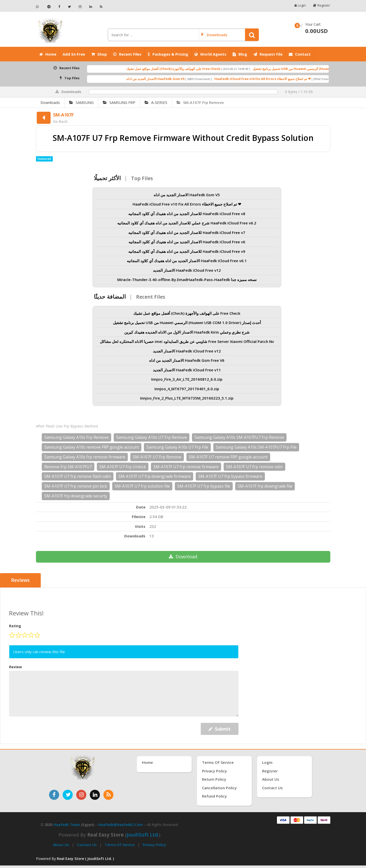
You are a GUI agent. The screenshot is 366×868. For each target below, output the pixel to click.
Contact (300, 54)
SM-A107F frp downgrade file (265, 486)
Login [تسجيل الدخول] (267, 762)
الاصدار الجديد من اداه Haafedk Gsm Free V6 (187, 360)
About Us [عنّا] (271, 779)
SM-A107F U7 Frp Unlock (123, 467)
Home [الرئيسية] (48, 54)
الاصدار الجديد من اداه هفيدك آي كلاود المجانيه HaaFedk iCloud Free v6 (187, 242)
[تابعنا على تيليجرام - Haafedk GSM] (49, 7)
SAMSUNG (81, 102)
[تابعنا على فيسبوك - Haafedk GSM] (59, 7)
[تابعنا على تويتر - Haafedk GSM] (70, 7)
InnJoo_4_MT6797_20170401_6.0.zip (187, 389)
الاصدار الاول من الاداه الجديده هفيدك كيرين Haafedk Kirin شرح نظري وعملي (187, 332)
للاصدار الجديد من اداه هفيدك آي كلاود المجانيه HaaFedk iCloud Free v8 (187, 214)
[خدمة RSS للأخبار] (108, 795)
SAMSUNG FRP (119, 102)
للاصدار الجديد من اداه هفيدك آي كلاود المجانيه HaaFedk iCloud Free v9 (187, 251)
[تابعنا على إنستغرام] (81, 795)
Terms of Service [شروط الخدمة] (218, 762)
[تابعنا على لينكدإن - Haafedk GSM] (91, 7)
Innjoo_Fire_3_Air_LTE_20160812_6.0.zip (187, 379)
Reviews (21, 580)
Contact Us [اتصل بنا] (272, 787)
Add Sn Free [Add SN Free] (74, 54)
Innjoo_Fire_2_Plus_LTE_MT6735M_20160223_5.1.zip (187, 398)
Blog (240, 54)
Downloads (50, 102)
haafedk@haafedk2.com (121, 825)
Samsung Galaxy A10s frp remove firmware (85, 457)
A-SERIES (156, 102)
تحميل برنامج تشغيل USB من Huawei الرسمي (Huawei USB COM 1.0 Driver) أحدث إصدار (187, 323)
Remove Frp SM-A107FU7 (68, 467)
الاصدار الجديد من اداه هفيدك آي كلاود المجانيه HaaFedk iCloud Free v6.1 (187, 261)
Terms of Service (120, 845)
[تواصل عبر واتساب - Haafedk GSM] (39, 7)
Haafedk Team (67, 825)
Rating (15, 626)
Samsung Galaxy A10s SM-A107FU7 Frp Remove (239, 437)
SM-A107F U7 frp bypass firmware (230, 476)
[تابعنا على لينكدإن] (95, 795)
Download (183, 557)
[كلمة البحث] (153, 35)
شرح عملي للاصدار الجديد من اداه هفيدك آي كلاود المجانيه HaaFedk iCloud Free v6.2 (187, 223)
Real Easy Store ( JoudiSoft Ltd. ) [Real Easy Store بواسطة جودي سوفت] (85, 859)
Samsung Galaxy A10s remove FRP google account (92, 447)
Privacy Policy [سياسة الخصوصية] (214, 771)
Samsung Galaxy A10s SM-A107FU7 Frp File (256, 447)
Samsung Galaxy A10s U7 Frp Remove (152, 437)
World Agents (210, 54)
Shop (99, 54)
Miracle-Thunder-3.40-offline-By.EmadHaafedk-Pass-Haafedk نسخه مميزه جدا (187, 280)
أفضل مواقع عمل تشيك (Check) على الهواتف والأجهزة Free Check (192, 69)
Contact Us (87, 845)
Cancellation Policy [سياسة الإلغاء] (219, 787)
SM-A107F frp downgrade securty (76, 496)
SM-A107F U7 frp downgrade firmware (155, 476)
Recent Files (127, 54)
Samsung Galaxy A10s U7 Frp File (177, 447)
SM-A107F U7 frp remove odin (254, 467)
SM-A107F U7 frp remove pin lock (76, 486)
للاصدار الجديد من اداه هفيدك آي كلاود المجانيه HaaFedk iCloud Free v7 (187, 232)
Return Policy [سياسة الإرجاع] (214, 779)
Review (15, 667)
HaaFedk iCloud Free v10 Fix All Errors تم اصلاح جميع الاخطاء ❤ (281, 79)
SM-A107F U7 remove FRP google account (228, 457)
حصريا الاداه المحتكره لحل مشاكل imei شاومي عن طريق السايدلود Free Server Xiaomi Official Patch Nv (187, 341)
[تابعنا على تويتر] (68, 795)
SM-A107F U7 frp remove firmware (186, 467)
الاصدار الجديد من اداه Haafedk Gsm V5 (174, 79)
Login (300, 5)
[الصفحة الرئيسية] (70, 30)
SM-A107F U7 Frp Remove (157, 457)
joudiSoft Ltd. (143, 835)
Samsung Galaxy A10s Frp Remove (76, 437)
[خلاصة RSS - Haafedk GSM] (101, 7)
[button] (252, 35)
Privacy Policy (154, 845)
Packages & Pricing (168, 54)
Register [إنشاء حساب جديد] (270, 771)
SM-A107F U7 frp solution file (142, 486)
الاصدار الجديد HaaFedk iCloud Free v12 (187, 270)
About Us (61, 845)
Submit (220, 729)
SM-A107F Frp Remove (200, 102)
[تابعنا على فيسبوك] (54, 795)
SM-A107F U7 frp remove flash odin (78, 476)
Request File (268, 54)
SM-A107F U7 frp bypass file (204, 486)
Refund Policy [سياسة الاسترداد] (214, 796)
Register (322, 5)
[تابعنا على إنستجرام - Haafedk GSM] (80, 7)
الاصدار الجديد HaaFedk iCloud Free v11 (187, 370)
